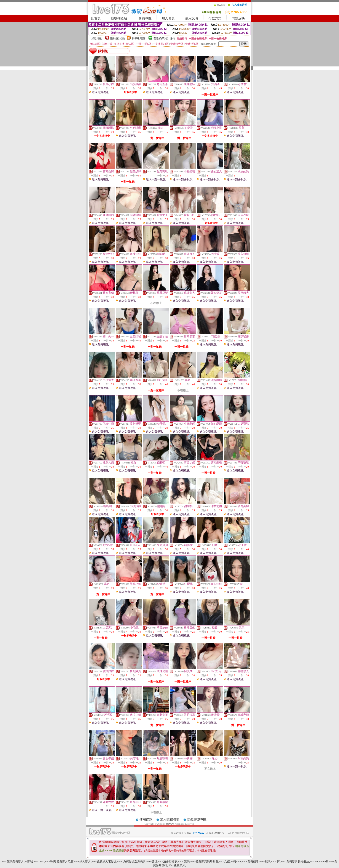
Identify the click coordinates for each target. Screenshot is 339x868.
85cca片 (324, 861)
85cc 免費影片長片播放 (295, 861)
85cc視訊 (265, 861)
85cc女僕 (224, 861)
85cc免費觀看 (250, 861)
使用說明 (192, 18)
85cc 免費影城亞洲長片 (131, 861)
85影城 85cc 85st (34, 861)
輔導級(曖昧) (139, 38)
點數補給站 (119, 18)
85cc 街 (276, 861)
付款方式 (215, 18)
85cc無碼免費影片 (13, 861)
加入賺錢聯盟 (170, 819)
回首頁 (96, 18)
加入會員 (168, 18)
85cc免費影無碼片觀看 (204, 861)
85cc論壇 (152, 861)
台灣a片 (170, 824)
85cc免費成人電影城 (104, 861)
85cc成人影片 (82, 861)
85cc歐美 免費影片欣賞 (59, 861)
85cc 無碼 (184, 861)
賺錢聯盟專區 (197, 819)
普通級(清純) (161, 38)
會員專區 (145, 18)
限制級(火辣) (118, 38)
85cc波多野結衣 (168, 861)
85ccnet (314, 861)
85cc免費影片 (177, 865)
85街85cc (236, 861)
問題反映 (238, 18)
